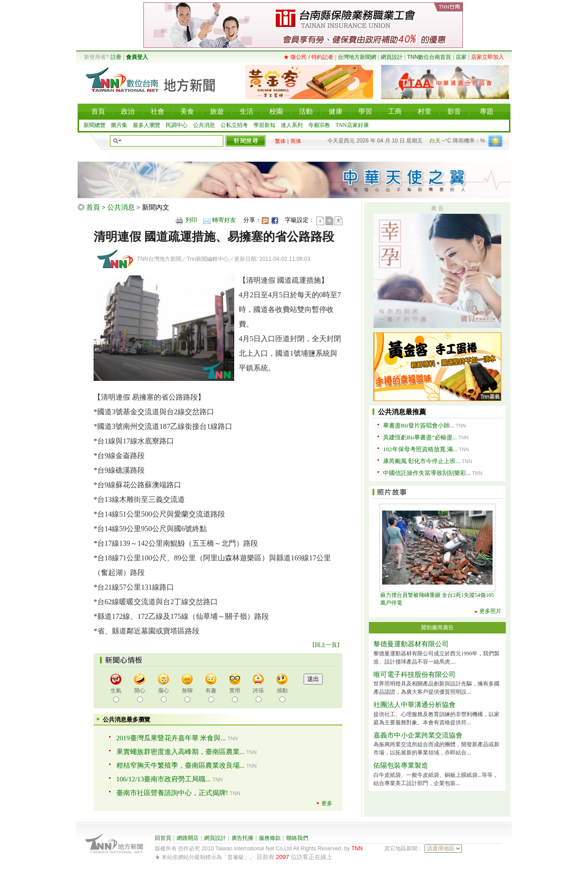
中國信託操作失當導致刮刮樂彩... (427, 473)
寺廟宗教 (319, 125)
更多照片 (490, 611)
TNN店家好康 (352, 125)
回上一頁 (326, 645)
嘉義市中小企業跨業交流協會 (418, 735)
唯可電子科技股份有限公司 (415, 675)
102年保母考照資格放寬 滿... (420, 449)
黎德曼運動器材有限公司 (411, 644)
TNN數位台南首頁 (429, 57)
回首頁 (163, 838)
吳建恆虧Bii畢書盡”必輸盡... (420, 437)
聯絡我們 (297, 838)
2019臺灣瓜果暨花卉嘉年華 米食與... (171, 738)
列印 (191, 220)
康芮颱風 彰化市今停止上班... (422, 461)
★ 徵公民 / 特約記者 (308, 57)
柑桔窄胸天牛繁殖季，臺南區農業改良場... (181, 765)
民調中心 (177, 125)
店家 (461, 57)
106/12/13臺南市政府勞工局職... (164, 779)
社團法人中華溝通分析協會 (415, 705)
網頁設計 (392, 57)
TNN (357, 849)
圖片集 (119, 125)
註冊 (116, 57)
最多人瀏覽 (147, 125)
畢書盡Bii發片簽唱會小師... (419, 425)
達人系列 (292, 125)
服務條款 (270, 838)
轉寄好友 (224, 220)
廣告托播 (242, 838)
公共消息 (204, 125)
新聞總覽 (94, 125)
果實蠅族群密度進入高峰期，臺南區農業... (181, 752)
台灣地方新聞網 (357, 57)
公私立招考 (234, 125)
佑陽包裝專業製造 (401, 765)
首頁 (93, 207)
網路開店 (188, 838)
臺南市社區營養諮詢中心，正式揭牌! (172, 793)
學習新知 (264, 125)
